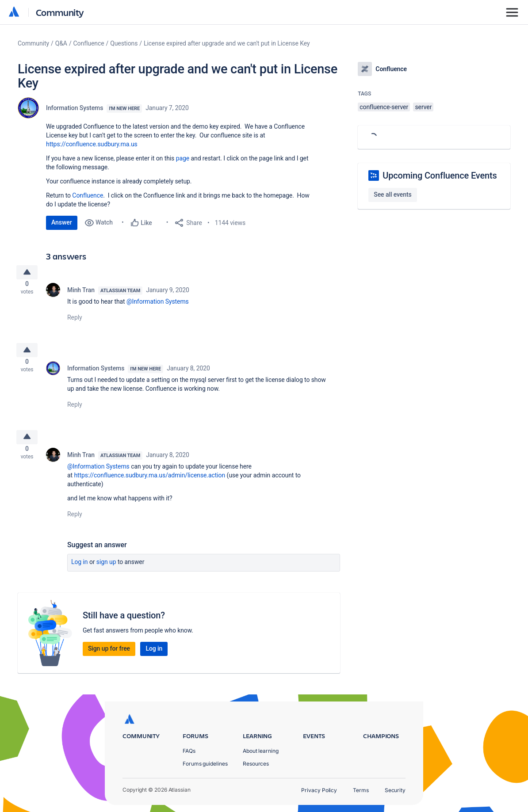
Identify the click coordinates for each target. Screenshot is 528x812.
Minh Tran (81, 294)
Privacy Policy (319, 790)
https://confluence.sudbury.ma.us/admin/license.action (149, 485)
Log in (80, 572)
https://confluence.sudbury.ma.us (92, 144)
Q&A (61, 43)
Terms (361, 790)
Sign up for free (109, 659)
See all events (392, 194)
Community (60, 12)
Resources (256, 764)
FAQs (189, 751)
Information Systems (75, 108)
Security (395, 790)
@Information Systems (158, 305)
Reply (75, 321)
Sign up (106, 572)
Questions (124, 43)
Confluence (89, 43)
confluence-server (384, 107)
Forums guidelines (205, 764)
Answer (62, 222)
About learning (261, 751)
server (423, 107)
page (183, 158)
